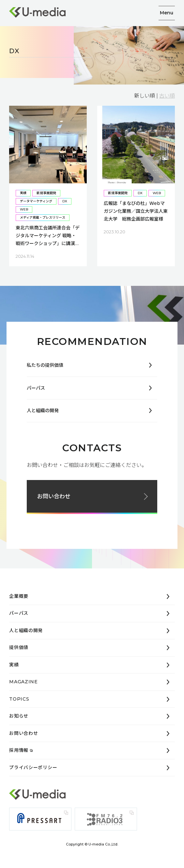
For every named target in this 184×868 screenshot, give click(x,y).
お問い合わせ (54, 496)
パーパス (36, 388)
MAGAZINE (23, 682)
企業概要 (19, 596)
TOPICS (19, 699)
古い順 (167, 96)
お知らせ (19, 716)
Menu (167, 13)
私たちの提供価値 (45, 365)
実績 (14, 665)
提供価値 (19, 647)
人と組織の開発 (43, 411)
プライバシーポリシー (33, 767)
